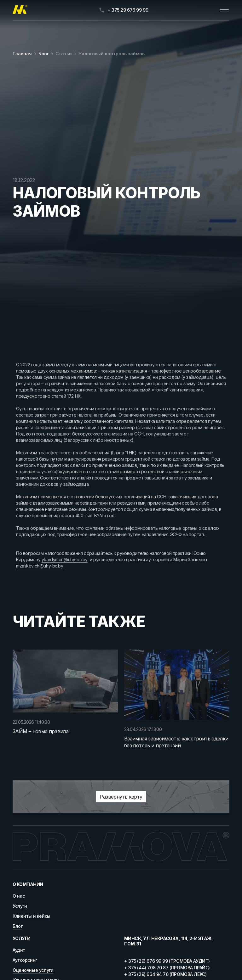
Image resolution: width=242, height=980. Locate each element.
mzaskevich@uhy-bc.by (40, 566)
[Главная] (20, 10)
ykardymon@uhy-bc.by (65, 559)
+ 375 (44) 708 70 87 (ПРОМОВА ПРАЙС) (167, 968)
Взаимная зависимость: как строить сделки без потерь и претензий (176, 742)
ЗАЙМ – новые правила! (41, 731)
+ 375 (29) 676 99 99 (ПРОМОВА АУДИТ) (167, 961)
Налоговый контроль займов (112, 54)
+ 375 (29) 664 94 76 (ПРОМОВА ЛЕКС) (165, 974)
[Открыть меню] (224, 10)
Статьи (64, 54)
